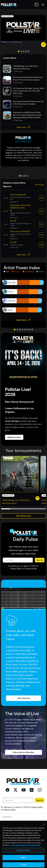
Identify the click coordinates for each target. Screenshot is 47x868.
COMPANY (23, 817)
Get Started (24, 698)
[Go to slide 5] (29, 51)
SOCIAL (23, 846)
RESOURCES (23, 831)
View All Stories (23, 516)
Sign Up (40, 560)
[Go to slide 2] (21, 51)
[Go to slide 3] (24, 51)
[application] (23, 296)
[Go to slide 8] (32, 330)
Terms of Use (31, 568)
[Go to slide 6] (27, 330)
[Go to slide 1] (19, 51)
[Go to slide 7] (30, 330)
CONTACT (23, 838)
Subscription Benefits (23, 752)
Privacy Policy (16, 568)
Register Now (14, 437)
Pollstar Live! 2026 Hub (11, 42)
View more (23, 127)
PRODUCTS (23, 824)
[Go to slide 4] (26, 51)
